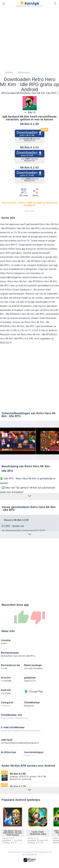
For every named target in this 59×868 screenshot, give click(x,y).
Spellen (9, 73)
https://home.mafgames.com (15, 273)
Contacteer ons (14, 852)
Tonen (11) (29, 755)
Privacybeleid (28, 852)
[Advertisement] (29, 39)
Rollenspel (24, 73)
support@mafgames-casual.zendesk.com (21, 277)
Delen (36, 193)
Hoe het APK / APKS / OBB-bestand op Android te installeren (29, 204)
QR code (24, 193)
